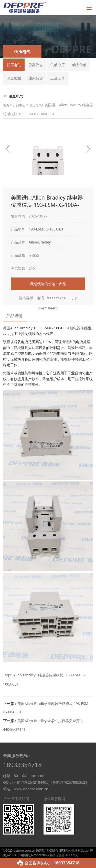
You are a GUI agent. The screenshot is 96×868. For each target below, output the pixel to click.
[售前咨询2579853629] (70, 782)
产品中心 (19, 105)
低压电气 (36, 105)
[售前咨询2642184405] (31, 782)
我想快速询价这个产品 (48, 284)
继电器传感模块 (51, 675)
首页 (6, 105)
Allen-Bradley (40, 242)
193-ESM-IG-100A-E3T (47, 229)
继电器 (75, 328)
